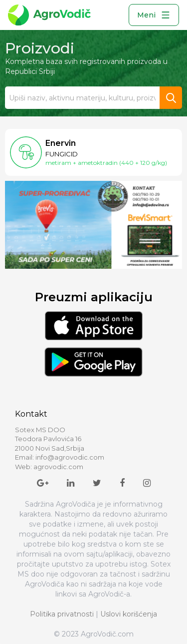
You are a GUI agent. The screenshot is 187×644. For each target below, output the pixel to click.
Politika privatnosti (62, 614)
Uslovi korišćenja (129, 614)
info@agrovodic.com (70, 457)
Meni (154, 15)
